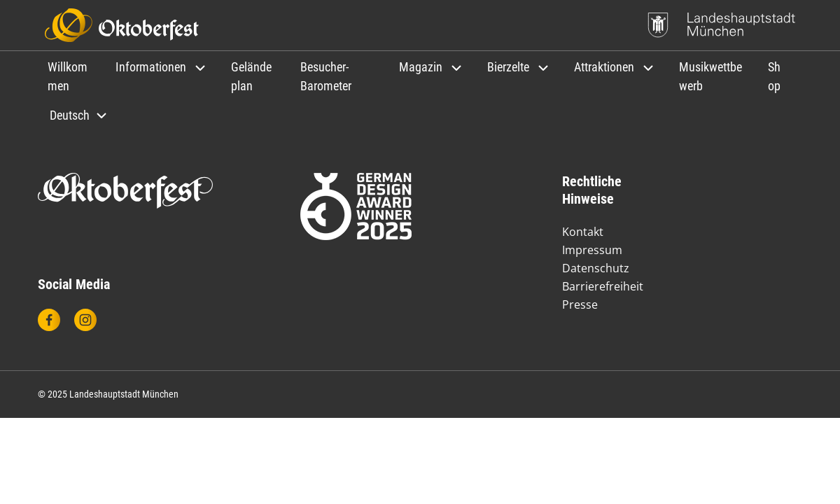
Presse (580, 304)
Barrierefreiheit (603, 286)
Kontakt (583, 232)
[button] (162, 67)
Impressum (592, 250)
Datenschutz (596, 268)
